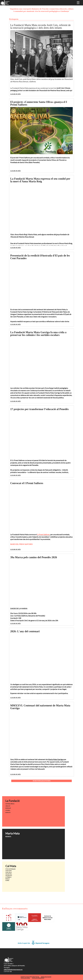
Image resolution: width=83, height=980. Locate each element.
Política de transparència (38, 978)
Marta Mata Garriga (56, 759)
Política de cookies (25, 978)
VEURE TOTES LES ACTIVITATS (41, 781)
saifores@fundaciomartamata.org (13, 970)
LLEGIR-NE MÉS (15, 94)
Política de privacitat (46, 977)
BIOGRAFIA (8, 836)
